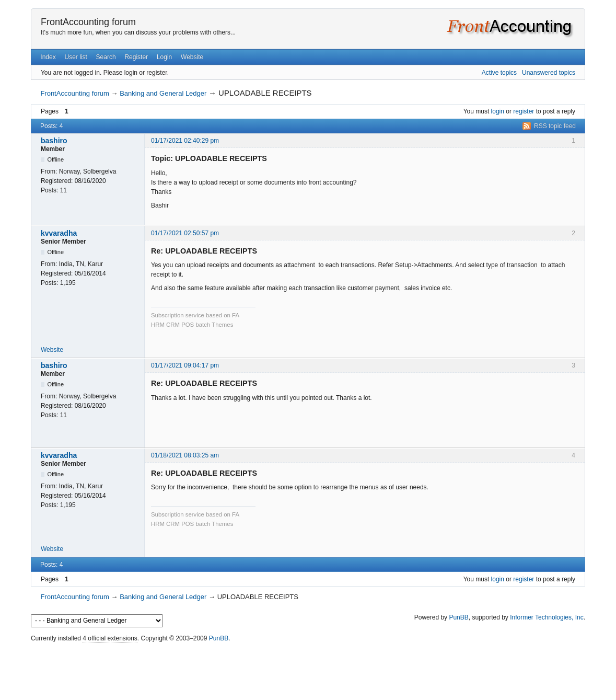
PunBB (458, 617)
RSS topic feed (555, 126)
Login (164, 57)
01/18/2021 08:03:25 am (185, 455)
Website (192, 57)
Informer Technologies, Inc (547, 617)
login (498, 111)
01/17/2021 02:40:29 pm (185, 141)
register (524, 111)
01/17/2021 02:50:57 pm (185, 233)
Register (136, 57)
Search (106, 57)
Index (48, 57)
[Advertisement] (308, 669)
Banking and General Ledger (163, 93)
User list (75, 57)
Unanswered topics (549, 73)
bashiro (54, 141)
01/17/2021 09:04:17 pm (185, 365)
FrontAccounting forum (88, 22)
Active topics (499, 73)
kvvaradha (59, 233)
